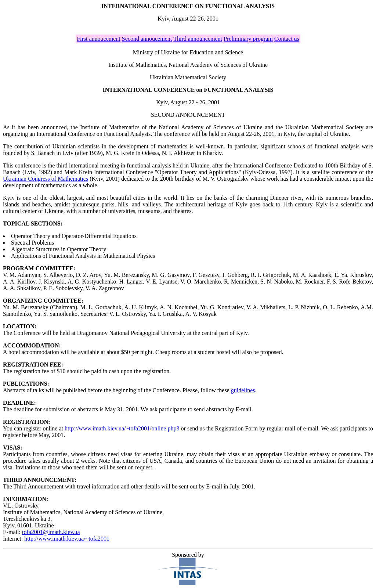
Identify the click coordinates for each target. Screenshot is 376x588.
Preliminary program (248, 39)
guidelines (243, 390)
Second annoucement (147, 39)
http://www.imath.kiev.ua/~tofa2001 (67, 539)
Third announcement (198, 39)
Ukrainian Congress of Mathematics (46, 179)
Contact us (287, 39)
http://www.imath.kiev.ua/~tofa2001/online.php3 (122, 428)
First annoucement (99, 39)
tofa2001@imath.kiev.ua (51, 532)
